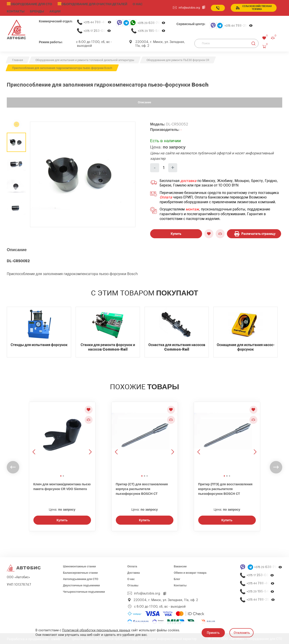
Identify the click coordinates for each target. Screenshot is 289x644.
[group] (83, 173)
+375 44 (98, 21)
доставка (188, 180)
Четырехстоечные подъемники (84, 591)
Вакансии (180, 565)
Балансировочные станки (80, 572)
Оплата (166, 196)
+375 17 (97, 30)
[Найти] (253, 42)
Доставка (134, 572)
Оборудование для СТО (30, 4)
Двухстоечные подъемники (81, 584)
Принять (213, 633)
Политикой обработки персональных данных (96, 630)
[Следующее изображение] (90, 436)
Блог (177, 578)
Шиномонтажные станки (79, 565)
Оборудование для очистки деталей (88, 4)
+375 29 (151, 22)
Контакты (180, 584)
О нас (129, 4)
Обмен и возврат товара (190, 572)
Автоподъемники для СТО (81, 578)
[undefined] (13, 466)
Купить (176, 233)
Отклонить (242, 633)
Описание (145, 101)
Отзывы (133, 584)
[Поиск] (226, 42)
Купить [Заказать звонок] (62, 519)
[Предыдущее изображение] (35, 436)
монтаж (192, 208)
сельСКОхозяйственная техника (253, 7)
